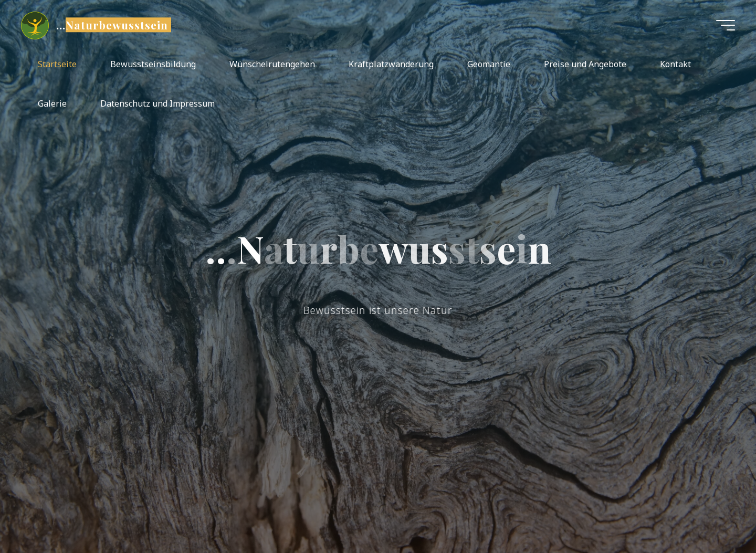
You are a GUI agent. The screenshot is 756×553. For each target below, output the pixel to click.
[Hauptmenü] (726, 25)
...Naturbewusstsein (112, 25)
